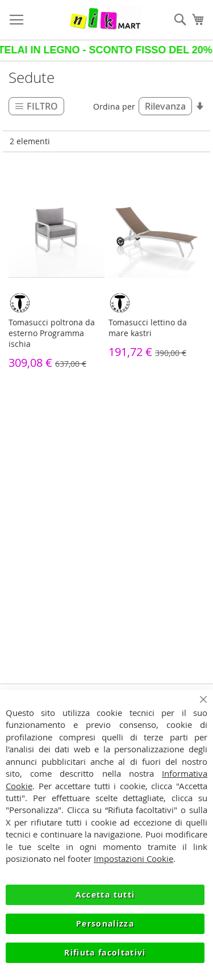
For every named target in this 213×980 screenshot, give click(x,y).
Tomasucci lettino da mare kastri (148, 328)
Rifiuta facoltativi (105, 952)
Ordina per (114, 106)
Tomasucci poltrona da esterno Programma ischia (52, 333)
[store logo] (105, 20)
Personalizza (105, 924)
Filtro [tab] (42, 106)
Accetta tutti (105, 895)
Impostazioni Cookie (133, 858)
